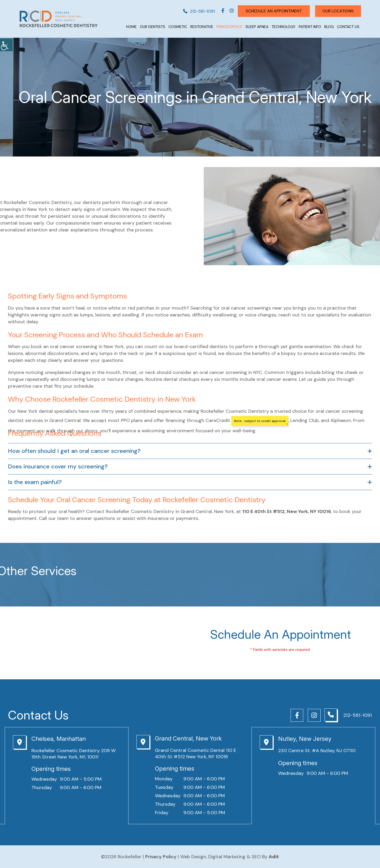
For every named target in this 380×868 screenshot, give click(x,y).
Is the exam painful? (35, 482)
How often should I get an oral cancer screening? (74, 451)
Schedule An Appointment (272, 11)
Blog (329, 27)
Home (131, 27)
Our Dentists (153, 27)
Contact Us (348, 27)
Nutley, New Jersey (305, 739)
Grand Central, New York (188, 738)
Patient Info (310, 27)
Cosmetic (178, 27)
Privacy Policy (161, 857)
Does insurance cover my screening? (58, 467)
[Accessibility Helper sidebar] (6, 45)
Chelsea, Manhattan (59, 739)
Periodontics (229, 27)
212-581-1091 (197, 11)
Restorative (202, 27)
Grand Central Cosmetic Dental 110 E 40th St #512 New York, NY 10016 (196, 753)
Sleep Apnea (257, 27)
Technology (284, 27)
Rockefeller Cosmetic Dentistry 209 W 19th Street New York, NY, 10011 (73, 754)
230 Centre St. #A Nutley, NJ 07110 (317, 751)
